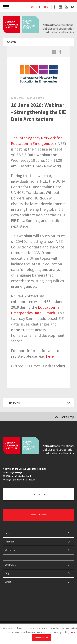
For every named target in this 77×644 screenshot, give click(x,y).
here (73, 632)
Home (8, 533)
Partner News (35, 98)
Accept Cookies (41, 638)
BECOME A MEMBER (38, 515)
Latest (8, 582)
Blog (7, 573)
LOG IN (33, 7)
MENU (6, 7)
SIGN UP (45, 7)
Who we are (10, 550)
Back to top (64, 417)
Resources (10, 542)
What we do (10, 565)
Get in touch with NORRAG (38, 494)
